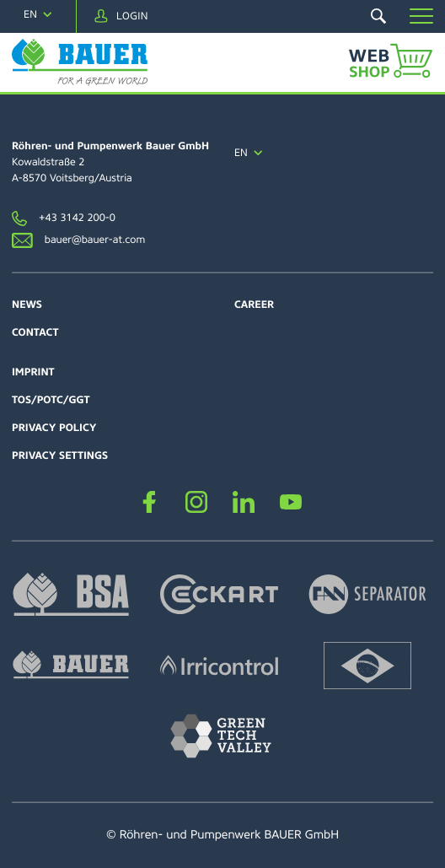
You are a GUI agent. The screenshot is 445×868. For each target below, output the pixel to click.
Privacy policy (54, 428)
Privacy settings (60, 456)
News (27, 305)
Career (254, 305)
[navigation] (38, 15)
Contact (35, 332)
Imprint (33, 372)
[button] (421, 16)
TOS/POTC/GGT (51, 400)
